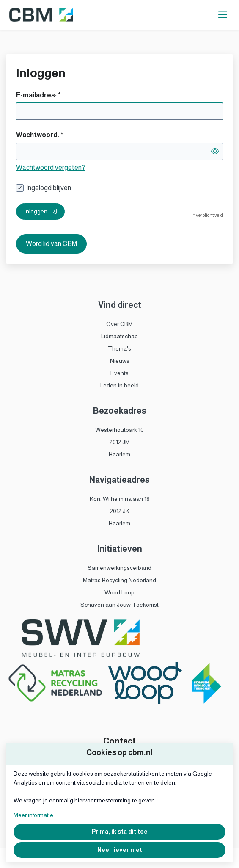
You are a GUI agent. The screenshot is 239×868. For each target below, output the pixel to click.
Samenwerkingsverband (119, 568)
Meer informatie (33, 815)
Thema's (119, 348)
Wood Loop (119, 592)
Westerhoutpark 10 (119, 430)
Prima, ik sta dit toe (120, 832)
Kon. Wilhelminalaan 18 (120, 499)
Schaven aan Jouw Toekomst (119, 605)
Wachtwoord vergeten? (51, 167)
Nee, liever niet (120, 850)
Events (119, 373)
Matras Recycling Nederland (119, 580)
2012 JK (120, 511)
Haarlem (119, 454)
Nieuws (120, 361)
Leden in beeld (119, 385)
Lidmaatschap (119, 336)
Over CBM (119, 324)
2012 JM (120, 442)
